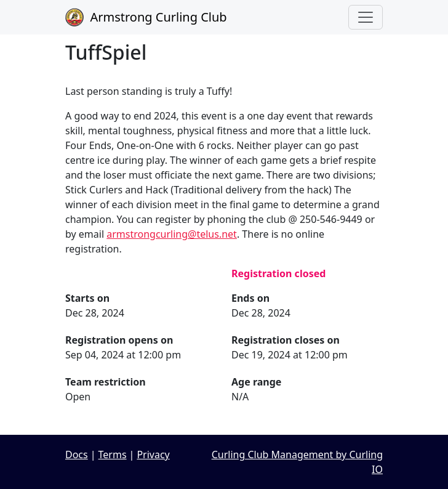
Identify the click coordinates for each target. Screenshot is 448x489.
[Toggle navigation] (366, 17)
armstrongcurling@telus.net (172, 234)
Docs (77, 455)
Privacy (153, 455)
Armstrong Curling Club (146, 17)
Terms (113, 455)
